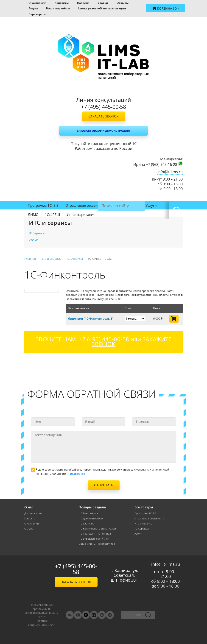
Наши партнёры (58, 8)
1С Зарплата (87, 524)
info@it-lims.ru (170, 172)
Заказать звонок (104, 116)
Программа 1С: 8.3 (43, 205)
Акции (33, 8)
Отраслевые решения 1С (86, 205)
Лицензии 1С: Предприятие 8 (97, 544)
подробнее (78, 474)
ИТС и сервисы (126, 205)
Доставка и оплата (35, 513)
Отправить (104, 485)
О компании (37, 3)
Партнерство (38, 14)
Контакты (62, 3)
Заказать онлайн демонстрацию (103, 131)
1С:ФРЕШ (52, 215)
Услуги (151, 205)
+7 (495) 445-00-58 (76, 569)
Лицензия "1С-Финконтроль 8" (91, 318)
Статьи (103, 3)
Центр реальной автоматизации (102, 8)
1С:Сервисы (142, 529)
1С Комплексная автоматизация (98, 529)
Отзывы (123, 3)
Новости (83, 3)
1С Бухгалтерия (89, 513)
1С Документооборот (92, 519)
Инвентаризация (81, 215)
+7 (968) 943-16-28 (162, 165)
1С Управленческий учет (94, 539)
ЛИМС (33, 215)
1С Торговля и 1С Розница (95, 534)
